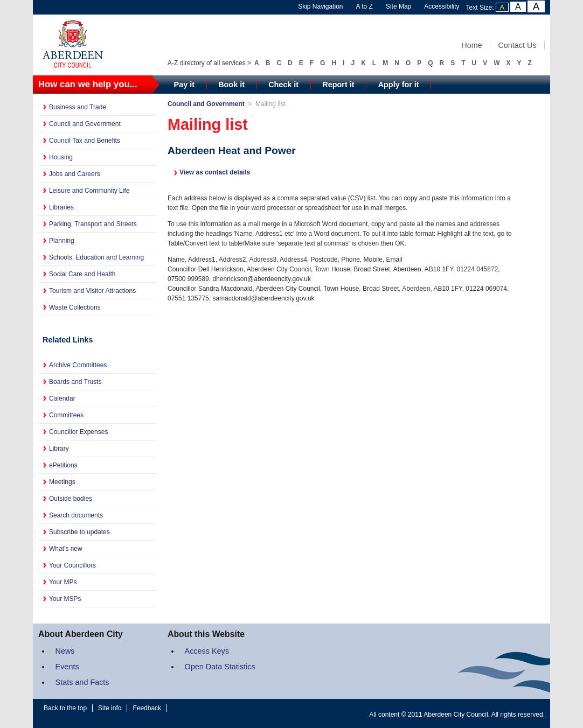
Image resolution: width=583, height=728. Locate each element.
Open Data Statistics (220, 667)
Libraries (61, 207)
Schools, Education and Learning (96, 257)
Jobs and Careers (75, 174)
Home (471, 45)
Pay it (184, 85)
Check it (283, 85)
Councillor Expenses (78, 432)
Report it (338, 85)
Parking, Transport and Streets (93, 224)
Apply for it (399, 85)
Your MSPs (65, 599)
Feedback (147, 708)
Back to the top (65, 708)
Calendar (62, 398)
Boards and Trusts (75, 382)
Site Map (398, 6)
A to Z (365, 6)
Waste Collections (75, 307)
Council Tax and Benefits (85, 141)
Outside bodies (71, 499)
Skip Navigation (320, 6)
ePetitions (63, 465)
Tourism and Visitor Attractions (92, 291)
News (65, 651)
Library (59, 449)
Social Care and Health (82, 274)
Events (67, 667)
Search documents (76, 515)
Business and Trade (78, 107)
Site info (110, 708)
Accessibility (442, 6)
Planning (62, 241)
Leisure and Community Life (89, 191)
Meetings (62, 482)
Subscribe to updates (79, 532)
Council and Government (85, 124)
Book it (231, 85)
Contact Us (517, 45)
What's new (66, 549)
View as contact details (215, 172)
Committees (66, 415)
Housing (61, 157)
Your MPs (63, 582)
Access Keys (207, 651)
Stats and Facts (82, 682)
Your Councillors (72, 565)
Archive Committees (78, 365)
